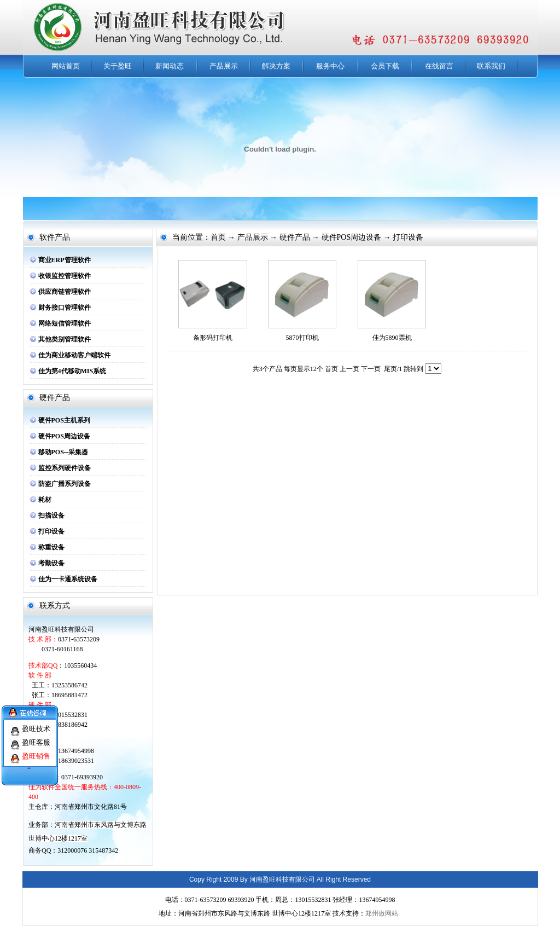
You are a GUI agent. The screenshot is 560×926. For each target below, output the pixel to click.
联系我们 (491, 66)
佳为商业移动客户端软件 (74, 355)
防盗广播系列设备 (65, 484)
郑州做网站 (382, 913)
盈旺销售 (36, 751)
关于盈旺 (118, 66)
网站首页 (66, 66)
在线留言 (439, 66)
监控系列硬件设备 (65, 468)
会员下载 (385, 66)
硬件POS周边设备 (64, 436)
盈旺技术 (36, 724)
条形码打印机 (213, 338)
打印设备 (51, 531)
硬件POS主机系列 (64, 420)
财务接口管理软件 (65, 308)
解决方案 (276, 66)
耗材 (45, 500)
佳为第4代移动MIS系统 (72, 371)
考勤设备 (51, 563)
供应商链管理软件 (65, 292)
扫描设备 (51, 516)
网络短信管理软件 (65, 323)
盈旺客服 (36, 737)
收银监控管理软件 (65, 276)
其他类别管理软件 (65, 339)
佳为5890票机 (392, 338)
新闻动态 (170, 66)
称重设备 (51, 547)
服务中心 (330, 66)
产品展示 (224, 66)
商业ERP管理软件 (65, 260)
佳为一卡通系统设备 (68, 579)
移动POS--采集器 (63, 452)
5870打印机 (302, 338)
